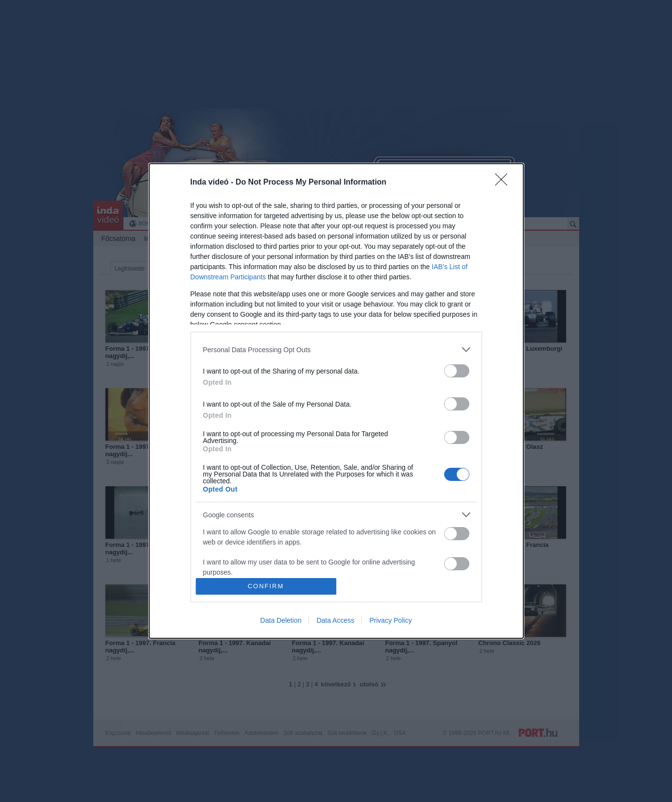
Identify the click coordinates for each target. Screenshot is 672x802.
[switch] (457, 371)
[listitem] (336, 350)
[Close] (504, 183)
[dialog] (336, 401)
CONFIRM (266, 586)
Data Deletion (281, 620)
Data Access (335, 620)
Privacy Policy (390, 620)
